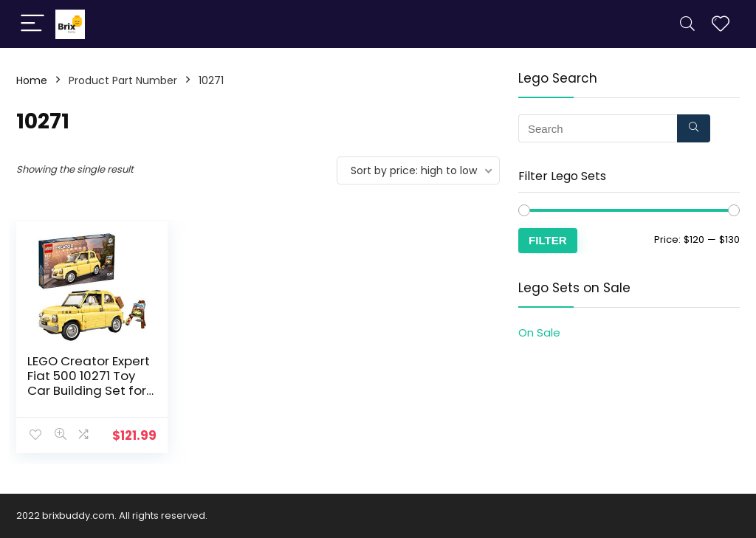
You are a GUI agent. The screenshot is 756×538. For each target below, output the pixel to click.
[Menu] (32, 24)
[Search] (687, 24)
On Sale (539, 332)
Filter (548, 240)
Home (32, 80)
